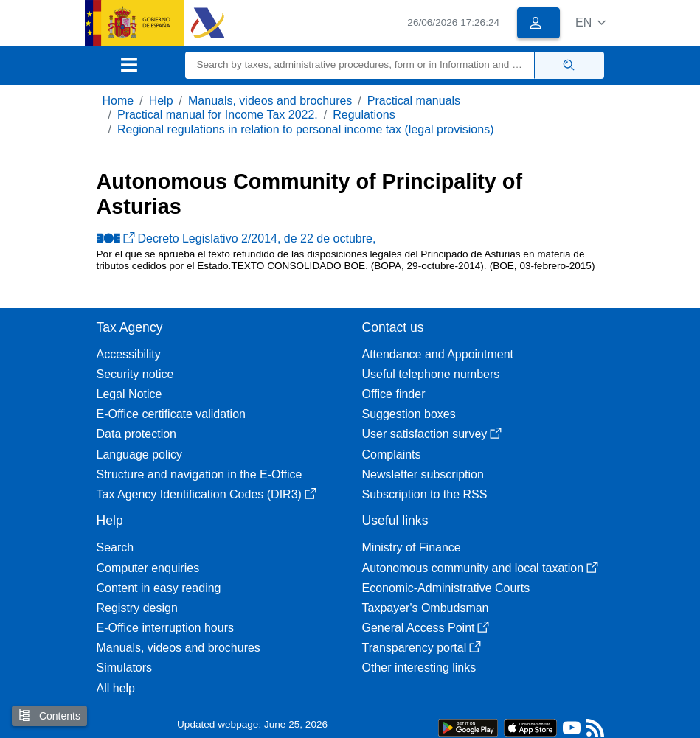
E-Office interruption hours (165, 628)
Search (115, 547)
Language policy (140, 455)
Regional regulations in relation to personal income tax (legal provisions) (306, 129)
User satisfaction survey (432, 434)
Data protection (137, 434)
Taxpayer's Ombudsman (426, 608)
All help (116, 688)
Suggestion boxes (409, 414)
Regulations (364, 115)
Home (118, 101)
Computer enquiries (148, 568)
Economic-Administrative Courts (446, 588)
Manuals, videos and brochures (270, 101)
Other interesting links (419, 668)
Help (161, 101)
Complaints (392, 455)
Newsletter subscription (423, 474)
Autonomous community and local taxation (481, 568)
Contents (49, 716)
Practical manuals (414, 101)
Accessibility (129, 354)
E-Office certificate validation (171, 414)
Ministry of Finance (412, 547)
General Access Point (426, 628)
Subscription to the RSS (425, 494)
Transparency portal (422, 648)
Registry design (137, 608)
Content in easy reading (159, 588)
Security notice (135, 374)
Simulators (125, 668)
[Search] (360, 65)
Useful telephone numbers (431, 374)
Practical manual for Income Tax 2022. (218, 115)
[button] (590, 22)
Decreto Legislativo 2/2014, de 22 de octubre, (236, 239)
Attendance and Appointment (438, 354)
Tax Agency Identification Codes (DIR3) (207, 494)
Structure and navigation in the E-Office (200, 474)
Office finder (394, 394)
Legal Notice (129, 394)
